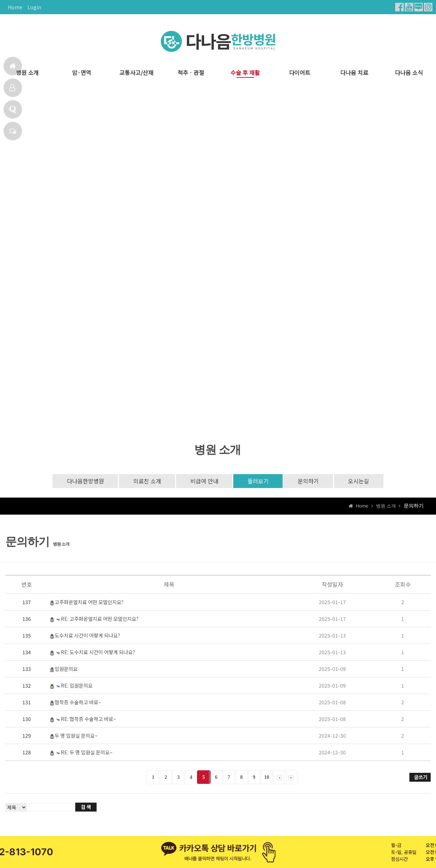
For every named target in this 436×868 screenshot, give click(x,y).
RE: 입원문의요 (77, 686)
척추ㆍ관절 (191, 73)
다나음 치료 (354, 73)
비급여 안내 (204, 481)
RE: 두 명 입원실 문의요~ (87, 753)
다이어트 (300, 73)
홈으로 (13, 66)
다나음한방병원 (84, 481)
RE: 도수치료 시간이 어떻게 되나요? (98, 652)
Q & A (13, 109)
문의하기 (309, 481)
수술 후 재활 (245, 73)
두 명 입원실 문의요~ (76, 736)
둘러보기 (258, 481)
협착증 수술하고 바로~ (78, 702)
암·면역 (82, 73)
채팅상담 (13, 131)
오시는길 (360, 481)
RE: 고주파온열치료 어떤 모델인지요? (100, 619)
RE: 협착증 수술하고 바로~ (88, 719)
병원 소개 (27, 73)
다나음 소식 (409, 73)
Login (34, 7)
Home (15, 7)
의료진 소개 (146, 481)
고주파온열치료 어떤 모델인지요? (89, 602)
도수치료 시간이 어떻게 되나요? (87, 636)
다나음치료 (12, 88)
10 (267, 778)
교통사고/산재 (136, 73)
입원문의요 (66, 669)
